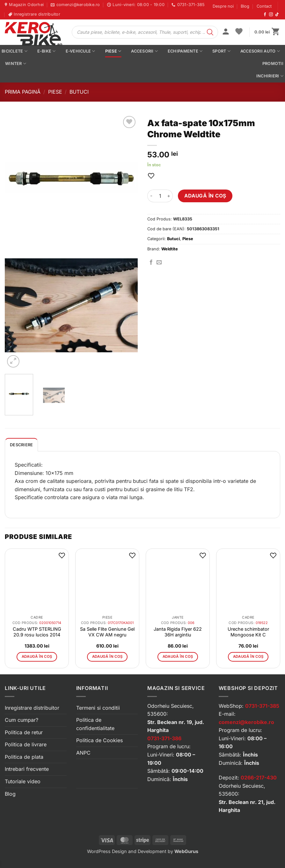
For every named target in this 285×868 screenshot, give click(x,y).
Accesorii (144, 51)
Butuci (79, 92)
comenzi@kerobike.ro (246, 722)
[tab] (21, 445)
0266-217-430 (259, 778)
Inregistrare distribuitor (32, 708)
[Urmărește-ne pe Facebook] (265, 15)
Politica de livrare (26, 744)
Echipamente (185, 51)
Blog (245, 6)
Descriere (21, 445)
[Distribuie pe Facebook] (151, 262)
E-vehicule (80, 51)
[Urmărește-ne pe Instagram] (271, 15)
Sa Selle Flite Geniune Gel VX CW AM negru (107, 632)
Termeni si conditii (98, 708)
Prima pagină (23, 92)
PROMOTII (273, 64)
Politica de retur (24, 732)
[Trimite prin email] (159, 262)
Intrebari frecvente (27, 769)
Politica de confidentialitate (95, 724)
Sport (221, 51)
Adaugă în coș (205, 196)
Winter (16, 64)
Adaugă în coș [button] (37, 656)
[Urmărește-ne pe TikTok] (277, 15)
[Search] (210, 32)
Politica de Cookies (99, 740)
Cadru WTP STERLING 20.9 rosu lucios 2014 (37, 632)
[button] (226, 32)
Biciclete (15, 51)
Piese (113, 51)
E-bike (47, 51)
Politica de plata (24, 757)
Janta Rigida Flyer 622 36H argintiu (178, 632)
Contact (264, 6)
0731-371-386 (164, 738)
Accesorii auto (260, 51)
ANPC (83, 753)
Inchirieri (270, 76)
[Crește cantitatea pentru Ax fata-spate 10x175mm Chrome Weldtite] (169, 196)
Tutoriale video (23, 781)
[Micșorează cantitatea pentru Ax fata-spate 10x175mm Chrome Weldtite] (151, 196)
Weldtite (170, 249)
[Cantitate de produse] (160, 196)
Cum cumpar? (22, 720)
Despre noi (223, 6)
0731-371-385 (262, 706)
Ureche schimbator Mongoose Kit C (248, 632)
